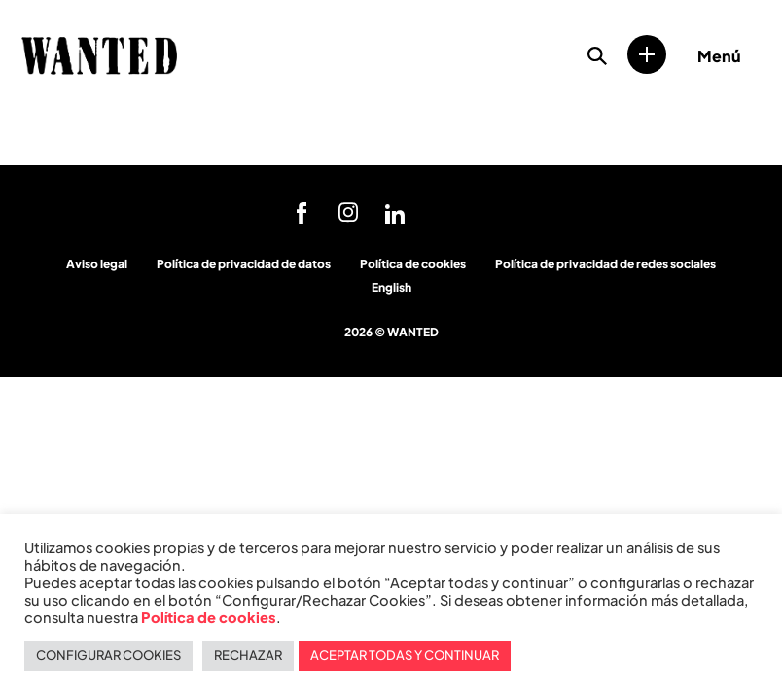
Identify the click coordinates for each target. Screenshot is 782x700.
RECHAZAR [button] (248, 655)
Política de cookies (413, 264)
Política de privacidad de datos (244, 264)
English (391, 287)
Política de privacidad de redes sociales (605, 264)
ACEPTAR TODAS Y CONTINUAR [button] (405, 655)
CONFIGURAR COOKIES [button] (108, 655)
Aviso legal (97, 264)
